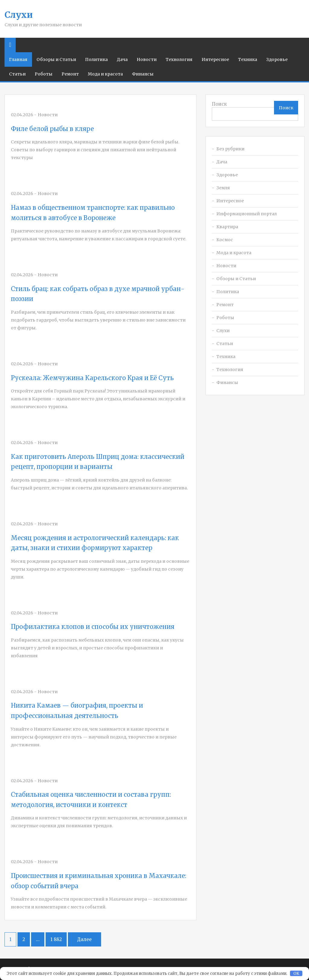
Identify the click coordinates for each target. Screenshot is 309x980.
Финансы (143, 74)
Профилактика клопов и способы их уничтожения (93, 627)
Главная (18, 59)
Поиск (219, 104)
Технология (179, 59)
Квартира (227, 227)
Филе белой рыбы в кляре (52, 129)
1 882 (56, 939)
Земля (223, 188)
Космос (225, 240)
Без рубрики (230, 149)
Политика (96, 59)
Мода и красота (105, 74)
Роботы (44, 74)
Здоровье (277, 59)
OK (296, 974)
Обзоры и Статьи (56, 59)
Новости (147, 59)
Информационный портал (247, 214)
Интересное (215, 59)
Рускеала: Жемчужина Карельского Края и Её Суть (92, 378)
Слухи (19, 15)
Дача (122, 59)
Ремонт (70, 74)
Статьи (17, 74)
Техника (248, 59)
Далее (84, 939)
